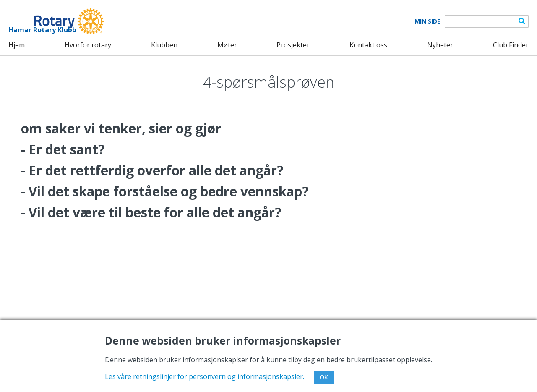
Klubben (164, 45)
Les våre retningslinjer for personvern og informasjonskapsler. (205, 376)
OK (324, 377)
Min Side (428, 21)
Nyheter (440, 45)
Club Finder (511, 45)
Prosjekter (293, 45)
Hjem (17, 45)
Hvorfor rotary (88, 45)
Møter (227, 45)
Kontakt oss (368, 45)
